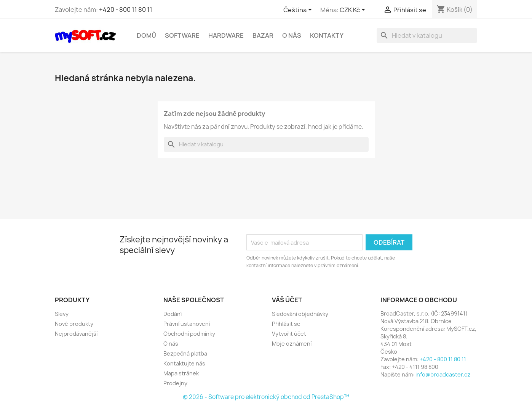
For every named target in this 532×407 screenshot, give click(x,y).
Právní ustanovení (187, 324)
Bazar (263, 35)
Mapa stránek (181, 373)
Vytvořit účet (289, 334)
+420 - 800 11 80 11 (126, 10)
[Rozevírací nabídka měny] (354, 10)
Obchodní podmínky (189, 334)
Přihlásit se (286, 324)
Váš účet (287, 300)
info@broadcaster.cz (443, 374)
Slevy (62, 314)
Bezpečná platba (185, 353)
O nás (292, 35)
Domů (146, 35)
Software (182, 35)
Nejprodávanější (76, 334)
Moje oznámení (292, 344)
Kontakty (327, 35)
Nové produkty (74, 324)
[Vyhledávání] (427, 35)
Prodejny (175, 383)
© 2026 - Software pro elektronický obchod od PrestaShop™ (266, 397)
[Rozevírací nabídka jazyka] (299, 10)
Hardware (226, 35)
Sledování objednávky (300, 314)
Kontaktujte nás (184, 363)
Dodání (173, 314)
